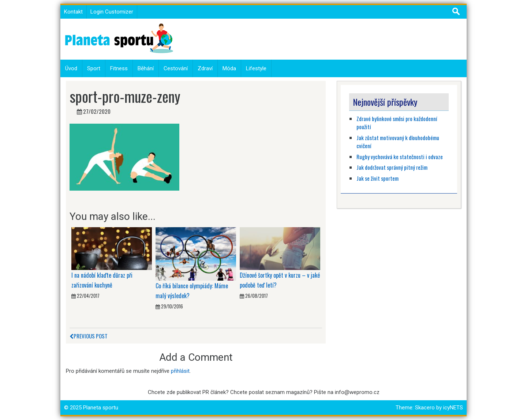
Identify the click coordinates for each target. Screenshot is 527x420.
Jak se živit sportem (378, 178)
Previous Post (89, 336)
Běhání (146, 68)
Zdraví (205, 68)
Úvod (71, 68)
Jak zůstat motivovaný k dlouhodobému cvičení (398, 142)
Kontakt (73, 12)
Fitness (119, 68)
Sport (94, 68)
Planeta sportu (101, 408)
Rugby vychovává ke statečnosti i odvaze (400, 157)
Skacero (425, 408)
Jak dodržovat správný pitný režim (393, 167)
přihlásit (180, 371)
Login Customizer (112, 12)
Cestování (176, 68)
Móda (229, 68)
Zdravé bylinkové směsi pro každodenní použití (397, 123)
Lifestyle (256, 68)
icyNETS (453, 408)
